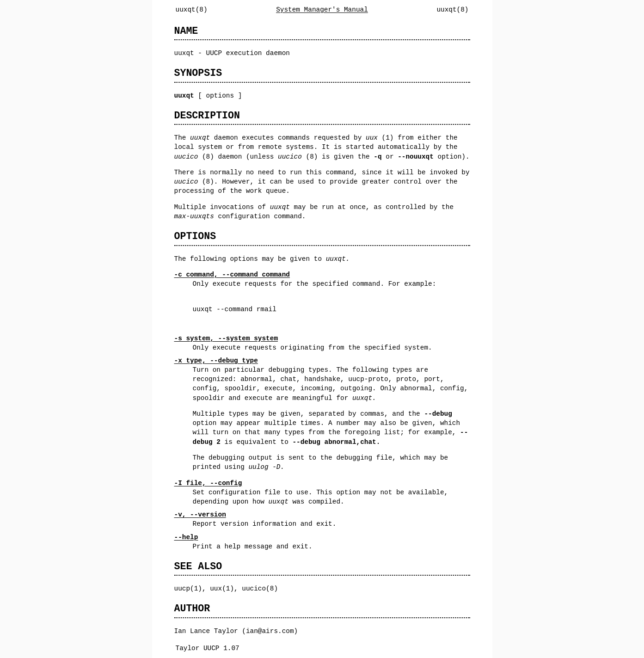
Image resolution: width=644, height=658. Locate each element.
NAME (186, 31)
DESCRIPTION (207, 115)
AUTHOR (192, 608)
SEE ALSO (198, 566)
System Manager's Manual (322, 9)
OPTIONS (195, 236)
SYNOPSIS (198, 73)
